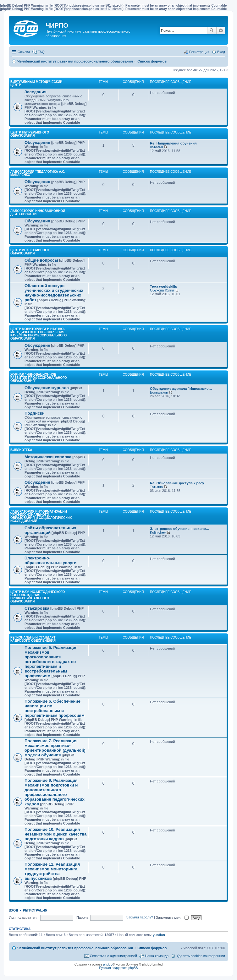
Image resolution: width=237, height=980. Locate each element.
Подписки (35, 413)
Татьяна (156, 487)
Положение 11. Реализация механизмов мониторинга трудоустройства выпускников (52, 871)
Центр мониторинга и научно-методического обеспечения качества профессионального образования (39, 334)
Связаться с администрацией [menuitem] (113, 956)
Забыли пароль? (140, 917)
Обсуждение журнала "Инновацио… (181, 389)
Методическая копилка (48, 457)
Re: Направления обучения (173, 143)
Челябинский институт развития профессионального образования (75, 948)
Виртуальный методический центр (36, 83)
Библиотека (21, 450)
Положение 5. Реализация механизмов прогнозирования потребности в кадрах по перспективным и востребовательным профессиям (51, 662)
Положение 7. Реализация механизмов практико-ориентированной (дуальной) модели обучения (55, 748)
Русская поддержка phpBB (118, 968)
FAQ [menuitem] (41, 52)
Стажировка (37, 608)
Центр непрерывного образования (30, 134)
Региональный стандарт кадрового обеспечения (33, 639)
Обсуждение (37, 345)
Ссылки (24, 52)
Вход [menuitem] (221, 52)
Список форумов (152, 948)
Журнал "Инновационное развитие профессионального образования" (39, 378)
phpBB (108, 964)
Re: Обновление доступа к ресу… (179, 483)
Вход (13, 910)
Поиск (212, 30)
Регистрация (35, 910)
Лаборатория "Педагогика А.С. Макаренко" (38, 173)
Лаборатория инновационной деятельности (38, 212)
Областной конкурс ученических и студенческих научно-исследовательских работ (54, 293)
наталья (156, 147)
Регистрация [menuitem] (199, 52)
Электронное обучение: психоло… (180, 529)
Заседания (36, 92)
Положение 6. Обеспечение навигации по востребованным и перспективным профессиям (55, 708)
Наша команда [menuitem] (157, 956)
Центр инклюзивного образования (30, 252)
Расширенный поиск (221, 30)
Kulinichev (158, 532)
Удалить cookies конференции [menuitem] (201, 956)
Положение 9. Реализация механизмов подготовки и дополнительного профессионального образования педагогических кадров (55, 792)
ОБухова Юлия (162, 290)
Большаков (159, 392)
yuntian (159, 935)
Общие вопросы (41, 260)
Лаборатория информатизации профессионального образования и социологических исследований (41, 516)
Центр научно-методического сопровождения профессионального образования (38, 597)
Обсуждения (37, 142)
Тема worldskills (163, 286)
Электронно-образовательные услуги (50, 560)
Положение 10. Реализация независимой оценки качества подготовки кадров (55, 834)
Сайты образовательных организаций (50, 530)
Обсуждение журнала (47, 388)
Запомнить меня (172, 917)
